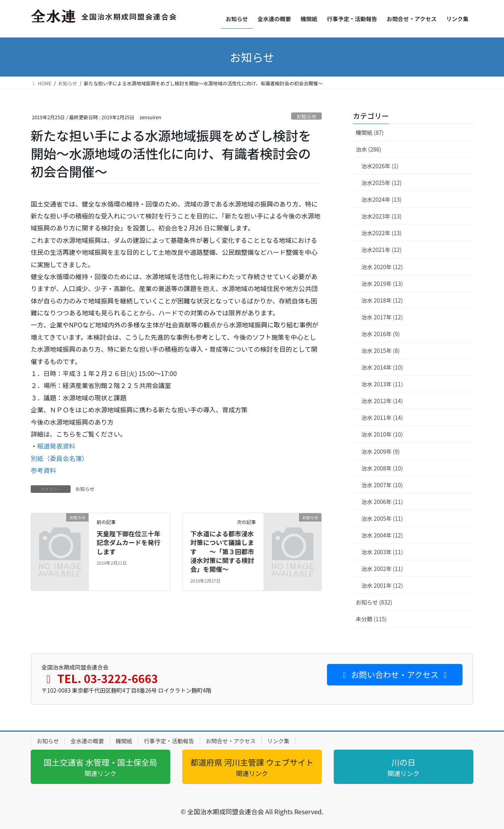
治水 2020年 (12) (382, 267)
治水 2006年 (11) (382, 502)
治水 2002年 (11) (382, 569)
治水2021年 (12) (381, 250)
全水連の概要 (87, 741)
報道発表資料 (56, 446)
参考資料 (43, 470)
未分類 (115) (371, 619)
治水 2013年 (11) (382, 384)
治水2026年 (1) (380, 166)
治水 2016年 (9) (381, 334)
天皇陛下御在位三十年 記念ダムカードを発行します (128, 542)
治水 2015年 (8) (381, 351)
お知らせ (306, 116)
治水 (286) (368, 149)
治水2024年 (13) (381, 199)
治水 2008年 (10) (382, 468)
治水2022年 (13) (381, 233)
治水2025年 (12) (381, 183)
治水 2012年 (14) (382, 401)
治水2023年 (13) (381, 216)
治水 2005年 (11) (382, 518)
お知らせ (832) (374, 602)
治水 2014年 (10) (382, 367)
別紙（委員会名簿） (59, 458)
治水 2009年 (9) (381, 451)
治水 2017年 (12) (382, 317)
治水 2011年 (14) (382, 417)
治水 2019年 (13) (382, 284)
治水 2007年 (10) (382, 485)
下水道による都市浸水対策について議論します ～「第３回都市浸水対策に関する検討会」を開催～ (222, 551)
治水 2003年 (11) (382, 552)
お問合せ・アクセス (231, 741)
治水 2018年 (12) (382, 300)
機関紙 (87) (370, 132)
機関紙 (124, 741)
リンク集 (278, 741)
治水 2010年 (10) (382, 434)
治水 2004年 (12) (382, 535)
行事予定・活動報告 (169, 741)
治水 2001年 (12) (382, 585)
